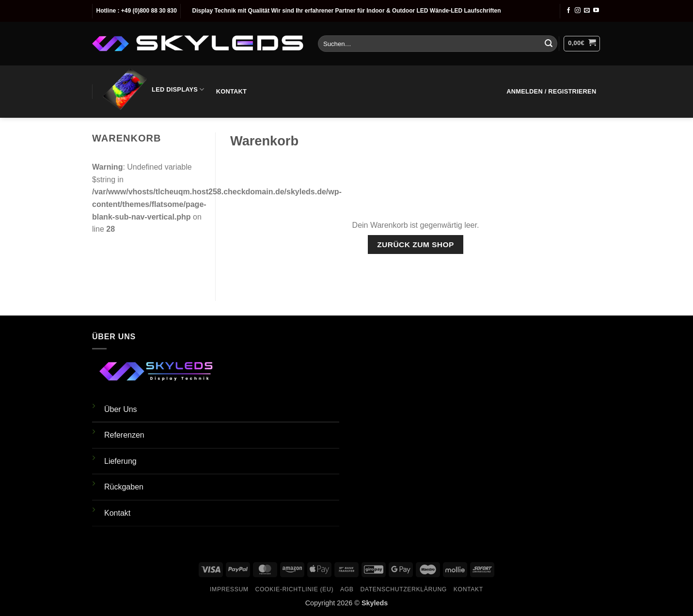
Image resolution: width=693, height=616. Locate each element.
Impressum (229, 589)
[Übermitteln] (549, 44)
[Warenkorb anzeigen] (582, 44)
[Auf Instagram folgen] (578, 11)
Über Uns (121, 409)
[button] (551, 92)
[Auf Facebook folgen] (568, 11)
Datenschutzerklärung (403, 589)
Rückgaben (124, 487)
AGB (347, 589)
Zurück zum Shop (416, 245)
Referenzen (124, 435)
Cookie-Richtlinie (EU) (294, 589)
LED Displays (153, 90)
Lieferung (120, 461)
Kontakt (231, 91)
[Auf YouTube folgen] (596, 11)
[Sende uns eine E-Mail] (587, 11)
